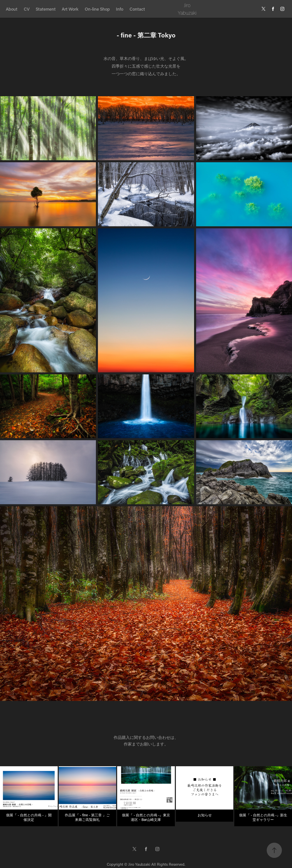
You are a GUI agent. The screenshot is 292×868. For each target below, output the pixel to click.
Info (120, 9)
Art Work (70, 9)
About (12, 9)
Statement (46, 9)
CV (27, 9)
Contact (137, 9)
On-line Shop (97, 9)
